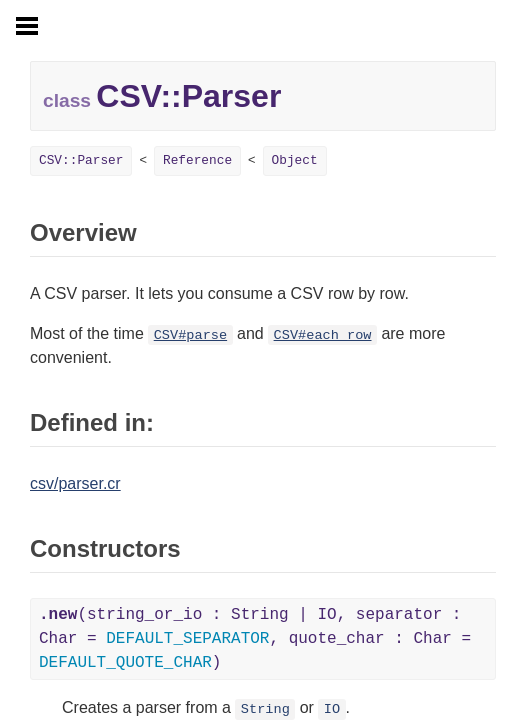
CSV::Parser (81, 160)
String (265, 709)
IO (332, 709)
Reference (197, 160)
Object (295, 160)
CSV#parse (190, 335)
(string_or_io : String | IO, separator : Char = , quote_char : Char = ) (255, 639)
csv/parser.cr (75, 483)
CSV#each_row (323, 335)
